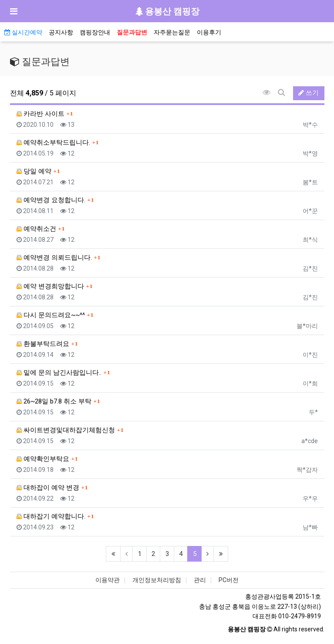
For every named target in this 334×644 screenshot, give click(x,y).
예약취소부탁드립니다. (53, 142)
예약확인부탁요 (43, 459)
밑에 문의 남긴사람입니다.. (59, 373)
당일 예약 (34, 171)
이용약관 (108, 580)
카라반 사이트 (40, 114)
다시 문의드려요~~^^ (51, 315)
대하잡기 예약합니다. (51, 516)
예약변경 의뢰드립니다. (54, 258)
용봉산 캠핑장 (167, 11)
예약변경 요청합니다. (51, 200)
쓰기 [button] (309, 93)
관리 (200, 580)
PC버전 (229, 580)
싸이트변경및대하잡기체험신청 (66, 430)
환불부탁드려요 (43, 344)
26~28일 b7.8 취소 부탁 (54, 401)
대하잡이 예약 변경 (48, 488)
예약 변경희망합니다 (50, 286)
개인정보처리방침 (157, 580)
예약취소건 (36, 229)
